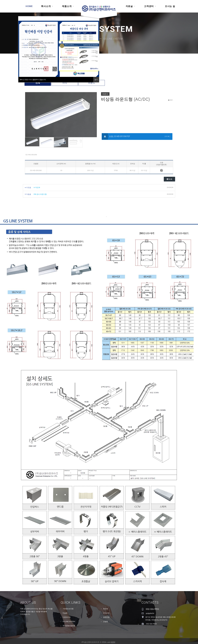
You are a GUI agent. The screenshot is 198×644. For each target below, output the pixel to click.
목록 (169, 180)
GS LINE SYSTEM (113, 39)
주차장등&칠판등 (69, 627)
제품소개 (67, 6)
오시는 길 (170, 6)
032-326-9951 (152, 610)
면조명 (105, 610)
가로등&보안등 (68, 610)
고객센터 (149, 6)
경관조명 (106, 618)
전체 (38, 84)
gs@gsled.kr (150, 614)
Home (29, 6)
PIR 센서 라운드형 (40, 195)
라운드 (92, 84)
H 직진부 (37, 189)
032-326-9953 (151, 625)
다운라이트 (67, 618)
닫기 (96, 79)
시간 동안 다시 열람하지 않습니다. (33, 79)
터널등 (65, 614)
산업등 (105, 622)
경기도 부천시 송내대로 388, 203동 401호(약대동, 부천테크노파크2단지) (160, 619)
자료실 (129, 6)
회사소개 (46, 6)
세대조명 (106, 614)
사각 (65, 84)
